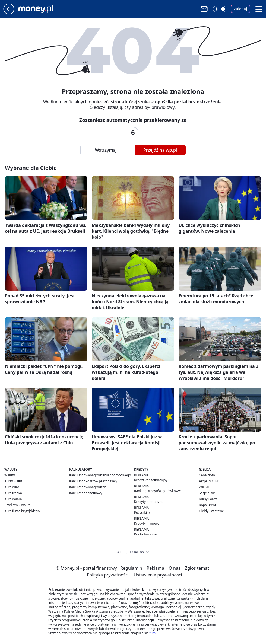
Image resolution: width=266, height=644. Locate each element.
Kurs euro (12, 487)
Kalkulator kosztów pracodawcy (93, 481)
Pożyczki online (146, 513)
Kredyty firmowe (147, 523)
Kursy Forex (208, 499)
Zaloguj (241, 9)
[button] (259, 9)
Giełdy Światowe (211, 511)
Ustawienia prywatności (157, 575)
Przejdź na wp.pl (160, 150)
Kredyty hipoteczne (149, 502)
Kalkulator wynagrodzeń (88, 487)
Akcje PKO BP (209, 481)
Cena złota (207, 475)
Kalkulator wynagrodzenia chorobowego (100, 475)
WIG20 (204, 487)
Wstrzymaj (106, 150)
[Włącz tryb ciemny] (220, 9)
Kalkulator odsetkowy (86, 493)
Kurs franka (13, 493)
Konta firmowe (145, 534)
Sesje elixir (207, 493)
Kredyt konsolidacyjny (151, 480)
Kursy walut (13, 481)
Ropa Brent (208, 505)
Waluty (10, 475)
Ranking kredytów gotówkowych (159, 491)
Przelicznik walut (17, 505)
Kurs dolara (13, 499)
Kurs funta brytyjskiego (22, 511)
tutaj (153, 633)
